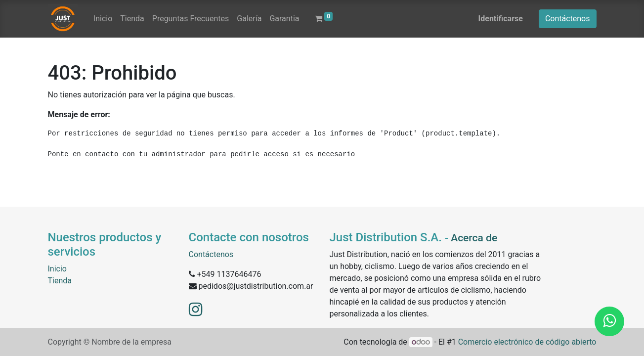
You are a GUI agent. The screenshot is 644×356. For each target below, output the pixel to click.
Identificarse (501, 19)
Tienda (60, 281)
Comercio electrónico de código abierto (527, 342)
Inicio (57, 269)
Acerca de (474, 238)
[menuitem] (103, 19)
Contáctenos (568, 19)
